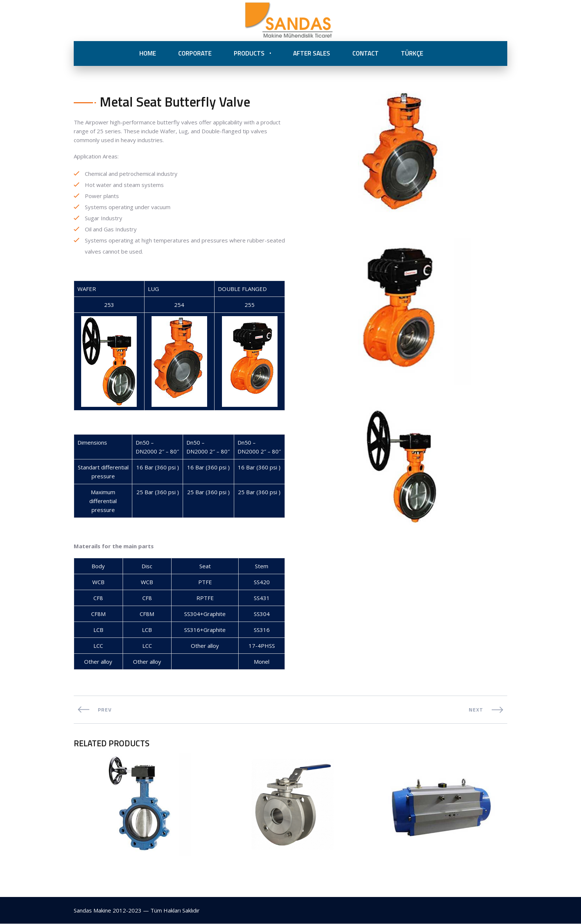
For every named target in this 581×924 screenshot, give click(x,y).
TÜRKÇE (412, 53)
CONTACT (366, 53)
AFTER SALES (312, 53)
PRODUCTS (249, 53)
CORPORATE (195, 53)
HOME (148, 53)
